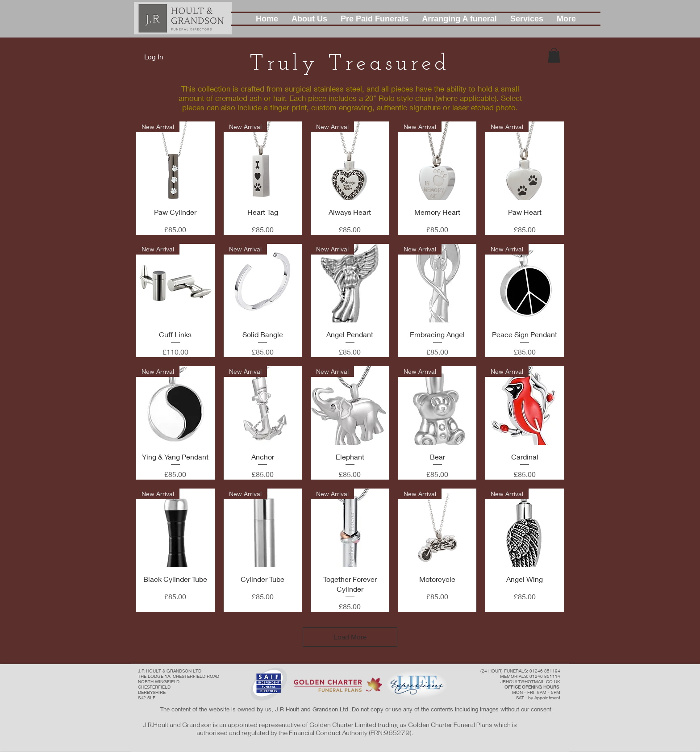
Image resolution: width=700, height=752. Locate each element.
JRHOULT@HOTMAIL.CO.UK (530, 681)
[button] (309, 19)
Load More (350, 637)
